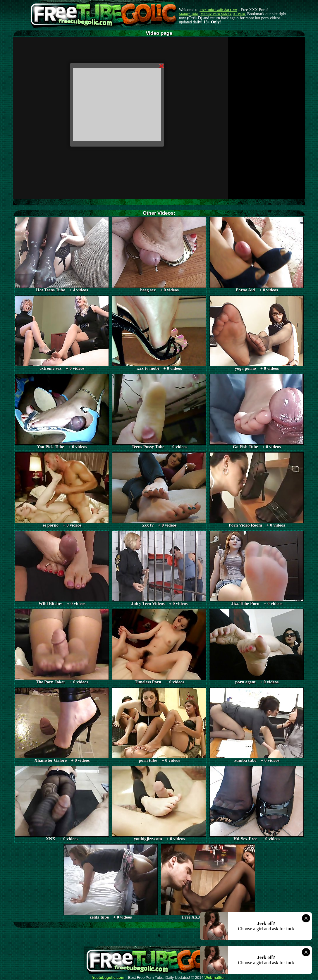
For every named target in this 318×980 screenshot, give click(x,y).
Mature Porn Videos (216, 14)
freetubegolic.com (108, 978)
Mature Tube (189, 14)
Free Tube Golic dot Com (218, 10)
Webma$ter (215, 978)
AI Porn (239, 14)
